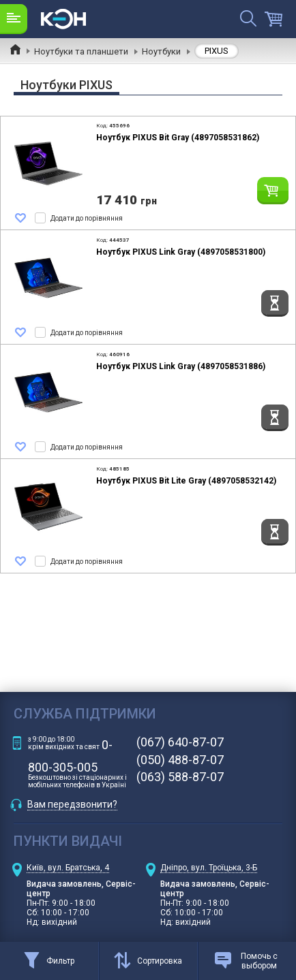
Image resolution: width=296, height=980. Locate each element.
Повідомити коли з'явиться (275, 303)
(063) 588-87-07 (180, 777)
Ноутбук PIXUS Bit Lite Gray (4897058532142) (186, 481)
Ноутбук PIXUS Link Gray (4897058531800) (181, 252)
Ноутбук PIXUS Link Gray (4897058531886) (181, 366)
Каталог (14, 18)
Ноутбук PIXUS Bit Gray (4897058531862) (178, 138)
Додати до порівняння (87, 218)
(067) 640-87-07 (180, 742)
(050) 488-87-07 (180, 760)
